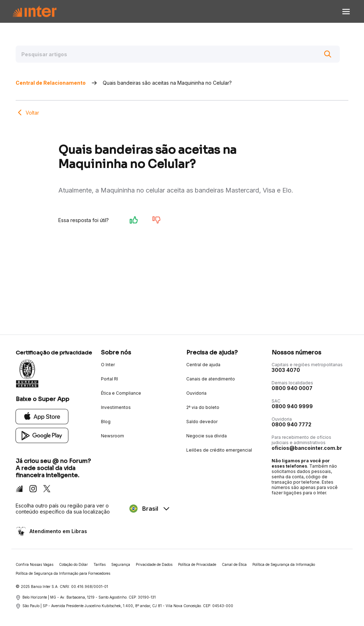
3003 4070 (286, 370)
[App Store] (42, 416)
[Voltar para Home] (34, 12)
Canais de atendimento (211, 379)
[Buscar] (328, 54)
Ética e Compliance (121, 393)
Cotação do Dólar (73, 564)
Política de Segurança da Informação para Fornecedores (63, 573)
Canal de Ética (234, 564)
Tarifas (100, 564)
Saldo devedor (202, 422)
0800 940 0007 (292, 388)
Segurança (121, 564)
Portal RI (109, 379)
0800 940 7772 (291, 424)
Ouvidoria (196, 393)
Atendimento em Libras (58, 531)
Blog (106, 422)
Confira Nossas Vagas (34, 564)
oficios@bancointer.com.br (307, 448)
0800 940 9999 (292, 406)
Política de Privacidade (197, 564)
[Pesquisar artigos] (178, 54)
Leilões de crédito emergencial (219, 450)
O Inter (108, 365)
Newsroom (113, 436)
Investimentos (116, 407)
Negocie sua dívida (207, 436)
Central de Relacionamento (51, 83)
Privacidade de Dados (154, 564)
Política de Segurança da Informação (284, 564)
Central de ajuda (203, 365)
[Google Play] (42, 435)
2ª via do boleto (203, 407)
